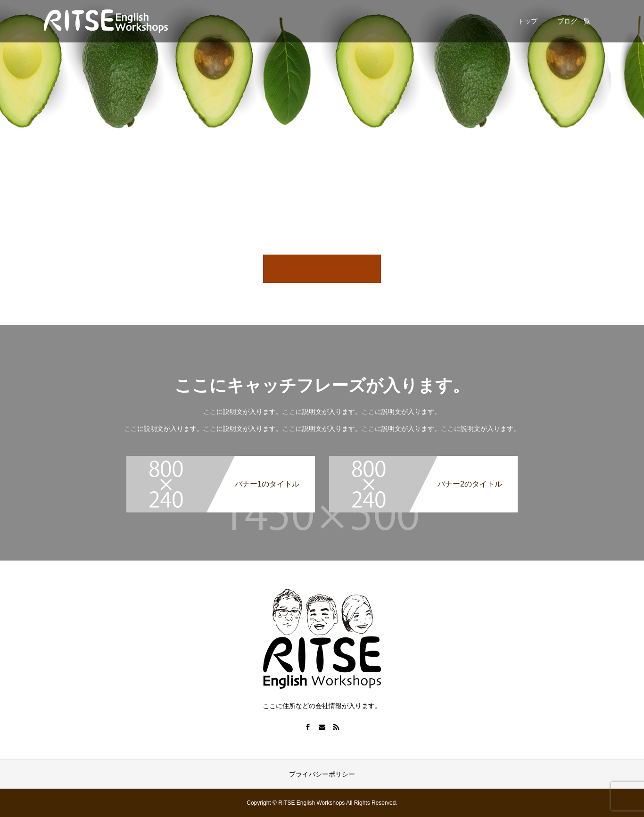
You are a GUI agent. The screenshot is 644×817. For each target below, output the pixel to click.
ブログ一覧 (574, 21)
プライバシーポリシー (322, 774)
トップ (528, 21)
